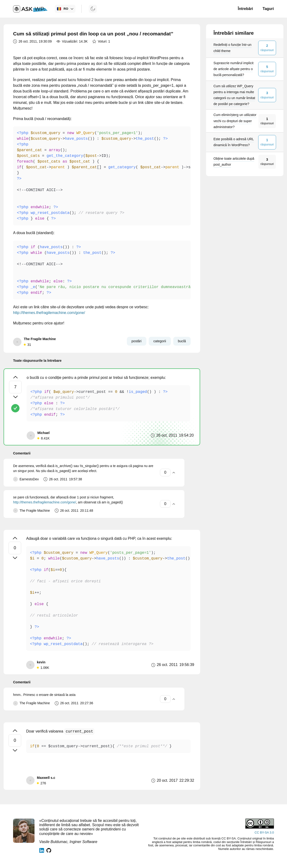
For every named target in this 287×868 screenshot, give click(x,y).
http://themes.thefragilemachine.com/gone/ (49, 313)
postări (137, 341)
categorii (160, 341)
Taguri (268, 9)
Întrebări (245, 9)
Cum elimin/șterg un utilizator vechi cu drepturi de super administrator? (235, 121)
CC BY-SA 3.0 (264, 832)
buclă (182, 341)
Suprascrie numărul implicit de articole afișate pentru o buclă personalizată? (233, 69)
